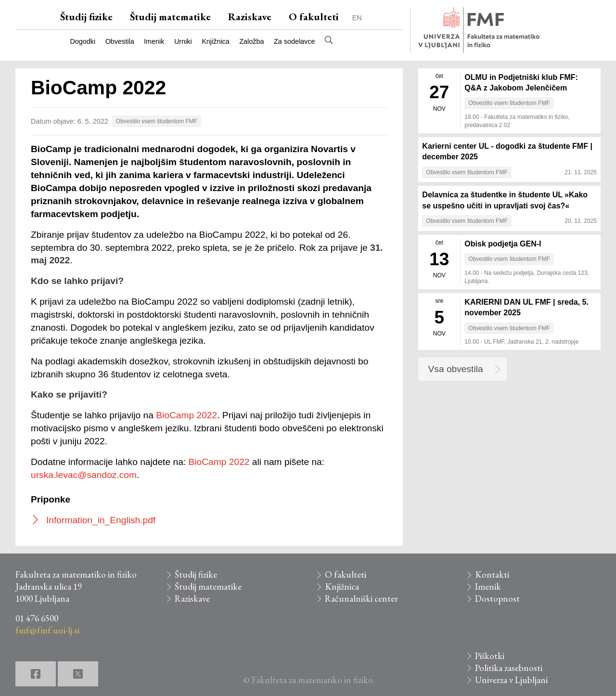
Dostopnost (497, 599)
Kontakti (492, 574)
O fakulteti (314, 17)
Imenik (154, 41)
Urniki (183, 41)
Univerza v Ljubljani (511, 680)
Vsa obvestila (456, 369)
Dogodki (83, 41)
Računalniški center (361, 599)
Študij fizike (86, 17)
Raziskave (250, 17)
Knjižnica (216, 41)
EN (357, 18)
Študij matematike (170, 17)
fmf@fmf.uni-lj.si (47, 630)
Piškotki (490, 656)
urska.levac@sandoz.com (84, 475)
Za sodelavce (295, 41)
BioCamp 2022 (186, 415)
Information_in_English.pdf (101, 520)
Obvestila (120, 41)
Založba (251, 41)
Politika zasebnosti (509, 668)
